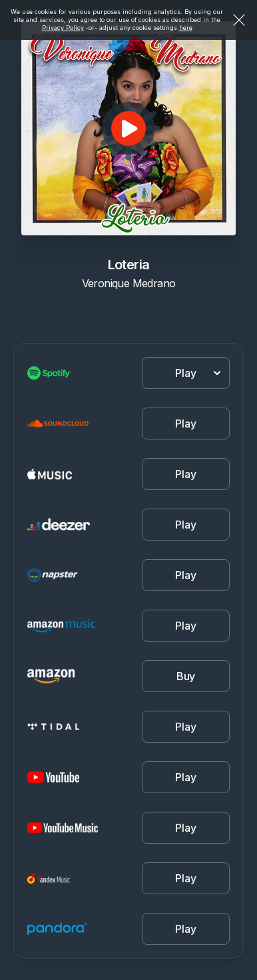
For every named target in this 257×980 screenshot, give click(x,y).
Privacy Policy (63, 28)
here (186, 28)
